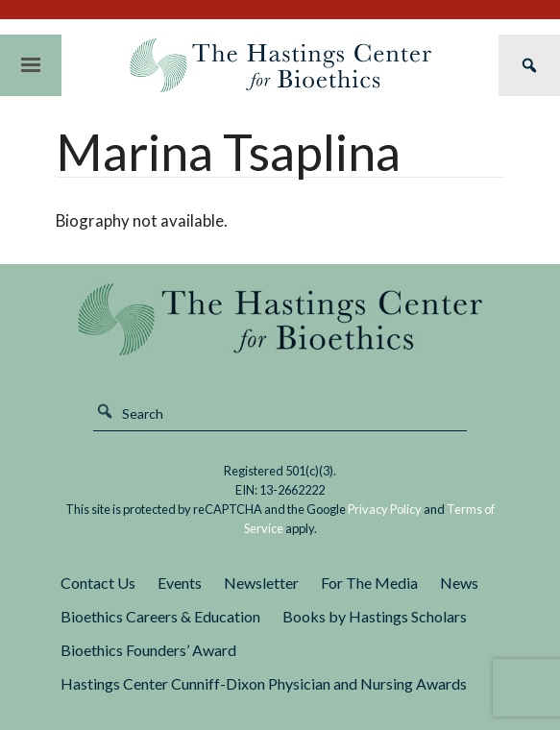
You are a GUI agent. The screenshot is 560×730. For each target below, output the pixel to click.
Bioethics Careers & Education (160, 616)
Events (180, 583)
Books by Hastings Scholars (375, 616)
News (459, 583)
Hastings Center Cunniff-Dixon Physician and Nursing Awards (264, 683)
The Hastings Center (280, 319)
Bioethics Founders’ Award (148, 650)
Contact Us (98, 583)
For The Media (369, 583)
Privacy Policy (385, 509)
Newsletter (261, 583)
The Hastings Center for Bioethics (280, 65)
